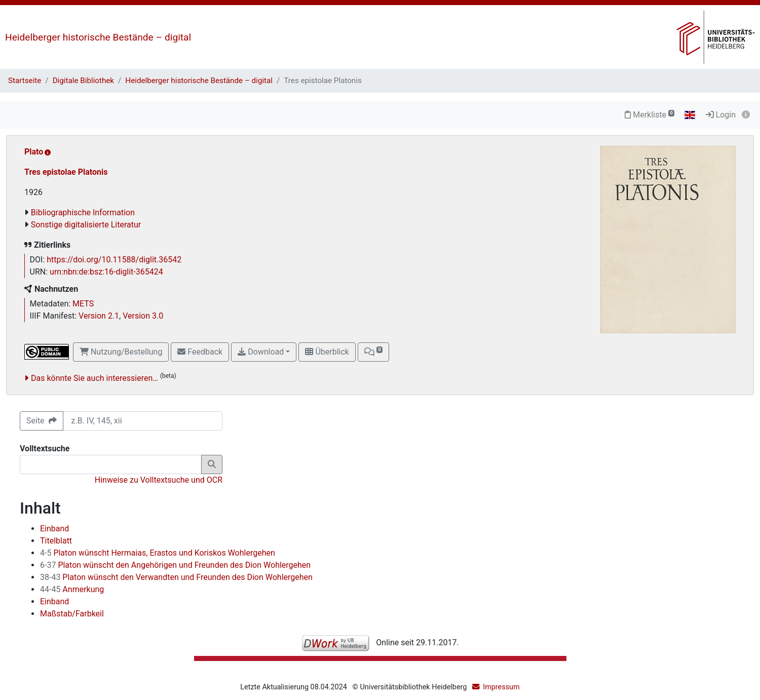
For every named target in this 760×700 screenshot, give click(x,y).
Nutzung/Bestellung (121, 352)
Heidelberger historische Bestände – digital (98, 37)
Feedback (200, 352)
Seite (42, 421)
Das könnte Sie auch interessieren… (94, 378)
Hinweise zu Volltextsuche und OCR (159, 480)
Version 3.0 (143, 316)
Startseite (25, 81)
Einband (54, 529)
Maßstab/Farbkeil (72, 614)
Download (261, 352)
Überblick (327, 352)
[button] (373, 352)
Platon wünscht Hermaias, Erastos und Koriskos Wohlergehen (158, 553)
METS (83, 304)
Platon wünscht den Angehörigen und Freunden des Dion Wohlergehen (175, 565)
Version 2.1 (99, 316)
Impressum (501, 687)
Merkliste (650, 115)
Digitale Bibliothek (83, 81)
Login (721, 115)
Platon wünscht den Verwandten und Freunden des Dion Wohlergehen (176, 577)
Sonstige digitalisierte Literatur (86, 225)
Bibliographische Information (83, 212)
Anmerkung (72, 589)
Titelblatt (56, 541)
